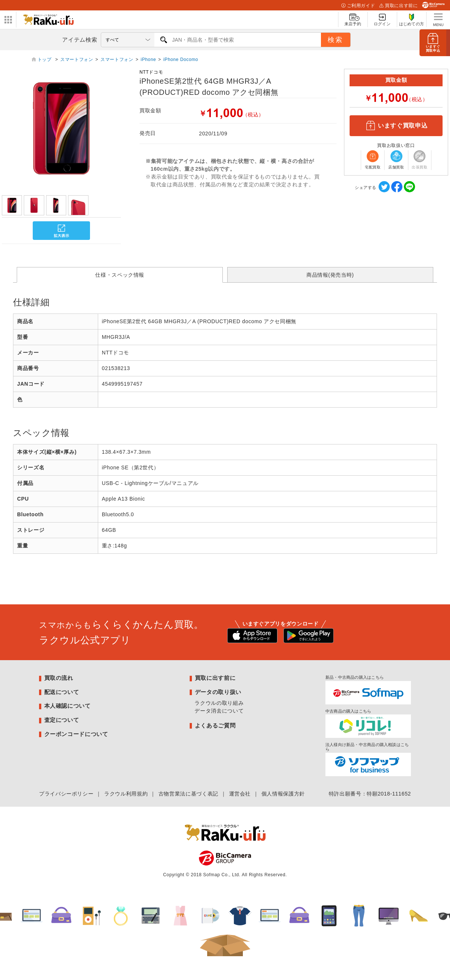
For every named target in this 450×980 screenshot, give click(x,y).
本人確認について (67, 706)
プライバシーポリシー (66, 794)
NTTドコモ (151, 72)
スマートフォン (77, 60)
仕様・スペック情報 (120, 275)
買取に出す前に (398, 6)
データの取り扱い (218, 692)
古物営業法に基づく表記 (188, 794)
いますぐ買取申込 (396, 126)
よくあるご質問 (215, 725)
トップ (45, 60)
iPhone (148, 60)
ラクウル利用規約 (126, 794)
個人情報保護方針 (283, 794)
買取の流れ (59, 678)
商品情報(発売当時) (330, 275)
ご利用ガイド (358, 6)
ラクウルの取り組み (219, 703)
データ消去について (219, 711)
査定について (62, 720)
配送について (62, 692)
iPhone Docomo (181, 60)
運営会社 (240, 794)
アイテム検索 (80, 40)
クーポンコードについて (76, 734)
